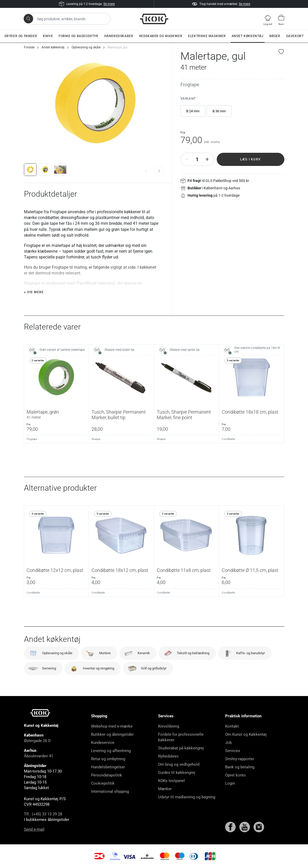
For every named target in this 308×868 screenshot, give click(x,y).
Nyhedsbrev (168, 756)
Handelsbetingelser (108, 767)
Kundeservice (103, 743)
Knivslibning (169, 726)
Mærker (165, 789)
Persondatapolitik (107, 775)
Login (230, 783)
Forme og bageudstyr (78, 36)
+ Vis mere (34, 292)
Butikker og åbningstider (112, 734)
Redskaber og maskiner (161, 36)
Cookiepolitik (103, 783)
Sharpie (96, 439)
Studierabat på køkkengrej (181, 748)
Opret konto (236, 775)
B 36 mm (219, 111)
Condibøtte (228, 439)
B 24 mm (193, 111)
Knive (48, 36)
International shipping (110, 791)
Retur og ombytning (108, 759)
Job (228, 743)
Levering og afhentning (111, 751)
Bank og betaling (240, 767)
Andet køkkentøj (248, 36)
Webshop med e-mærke (112, 726)
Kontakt (232, 726)
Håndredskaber (119, 36)
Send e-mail (34, 829)
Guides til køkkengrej (177, 773)
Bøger (275, 36)
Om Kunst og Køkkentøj (246, 734)
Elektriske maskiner (207, 36)
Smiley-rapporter (240, 759)
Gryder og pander (21, 36)
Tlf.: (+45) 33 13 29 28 (43, 814)
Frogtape (190, 85)
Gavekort (295, 36)
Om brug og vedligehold (179, 764)
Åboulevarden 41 (39, 756)
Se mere (109, 4)
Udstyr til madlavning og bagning (187, 797)
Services (233, 751)
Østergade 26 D (37, 741)
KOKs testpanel (171, 781)
